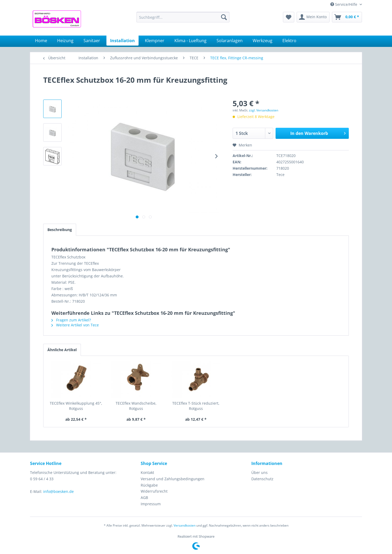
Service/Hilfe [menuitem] (344, 4)
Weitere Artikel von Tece (75, 325)
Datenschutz (262, 479)
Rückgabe (149, 485)
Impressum (151, 504)
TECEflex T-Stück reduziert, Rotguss (196, 406)
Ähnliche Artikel (62, 350)
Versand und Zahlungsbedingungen (173, 479)
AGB (144, 497)
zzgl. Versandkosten (264, 110)
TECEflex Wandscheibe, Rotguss (136, 406)
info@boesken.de (58, 491)
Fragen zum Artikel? (71, 320)
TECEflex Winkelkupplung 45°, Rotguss (76, 406)
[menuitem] (183, 17)
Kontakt (147, 472)
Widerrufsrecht (154, 491)
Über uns (259, 472)
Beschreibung (60, 230)
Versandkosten (185, 525)
